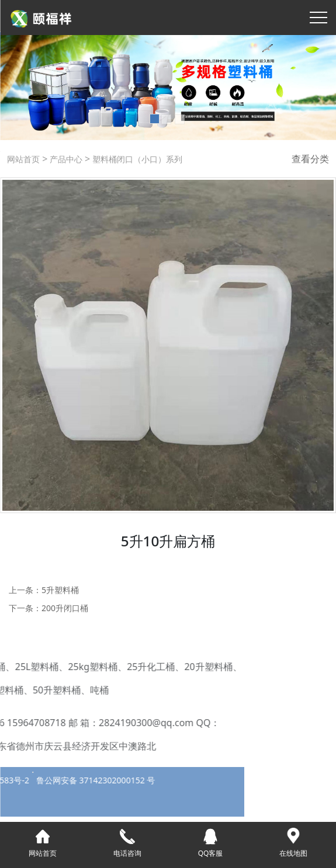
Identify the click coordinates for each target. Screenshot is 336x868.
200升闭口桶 (65, 608)
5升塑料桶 (60, 590)
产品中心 (65, 159)
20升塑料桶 (147, 667)
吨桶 (38, 690)
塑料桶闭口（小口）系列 (136, 159)
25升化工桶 (89, 667)
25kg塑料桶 (32, 667)
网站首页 (23, 159)
